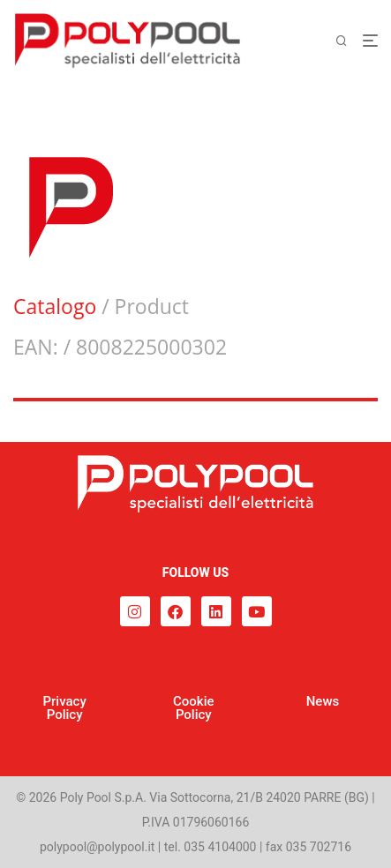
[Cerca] (349, 41)
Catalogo (55, 306)
